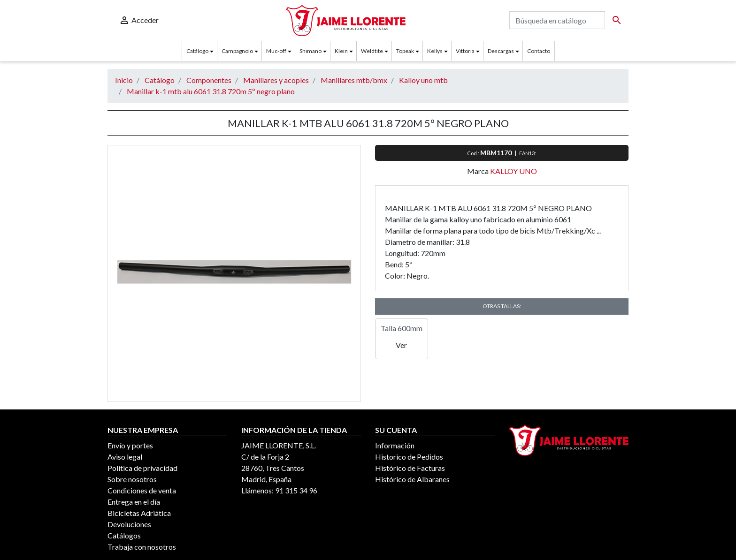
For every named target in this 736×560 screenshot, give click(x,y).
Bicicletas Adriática (139, 513)
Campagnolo (237, 51)
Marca (478, 171)
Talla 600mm (402, 328)
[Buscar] (557, 20)
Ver (401, 345)
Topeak (405, 51)
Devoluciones (129, 524)
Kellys (435, 51)
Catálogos (124, 535)
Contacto (539, 51)
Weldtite (372, 51)
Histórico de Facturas (410, 468)
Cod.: (474, 153)
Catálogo (197, 51)
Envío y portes (130, 445)
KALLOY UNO (514, 171)
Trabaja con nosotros (142, 547)
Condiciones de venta (142, 490)
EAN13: (528, 153)
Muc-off (276, 51)
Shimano (310, 51)
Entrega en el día (134, 502)
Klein (341, 51)
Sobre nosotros (132, 479)
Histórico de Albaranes (412, 479)
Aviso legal (125, 457)
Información (395, 445)
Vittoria (465, 51)
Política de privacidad (142, 468)
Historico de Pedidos (409, 457)
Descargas (501, 51)
